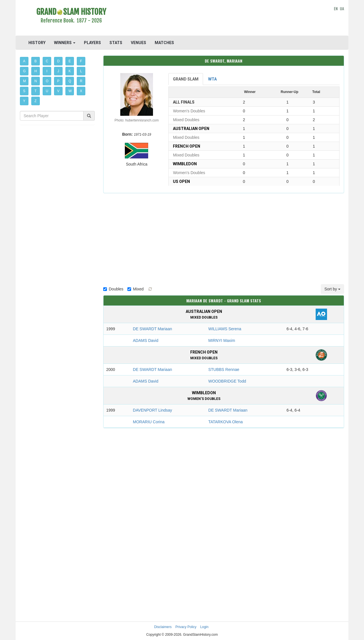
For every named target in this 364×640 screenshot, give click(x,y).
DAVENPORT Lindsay (152, 410)
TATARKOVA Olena (225, 422)
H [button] (36, 71)
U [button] (47, 91)
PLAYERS (92, 43)
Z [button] (35, 101)
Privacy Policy (186, 627)
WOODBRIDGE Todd (227, 381)
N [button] (36, 81)
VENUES (138, 43)
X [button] (81, 91)
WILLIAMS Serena (225, 329)
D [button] (58, 61)
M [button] (24, 81)
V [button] (58, 91)
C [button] (47, 61)
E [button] (70, 61)
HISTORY (37, 43)
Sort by (332, 289)
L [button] (81, 71)
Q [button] (70, 81)
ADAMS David (145, 340)
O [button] (47, 81)
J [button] (58, 71)
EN (336, 8)
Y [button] (24, 101)
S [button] (24, 91)
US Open (181, 181)
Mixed (136, 289)
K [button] (70, 71)
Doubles (113, 289)
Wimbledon (185, 164)
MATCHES (164, 43)
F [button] (81, 61)
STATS (116, 43)
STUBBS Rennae (224, 369)
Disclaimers (163, 627)
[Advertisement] (224, 18)
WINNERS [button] (65, 43)
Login (204, 627)
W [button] (70, 91)
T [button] (35, 91)
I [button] (47, 71)
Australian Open (191, 129)
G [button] (24, 71)
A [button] (24, 61)
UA (342, 8)
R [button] (81, 81)
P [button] (58, 81)
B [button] (36, 61)
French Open (187, 146)
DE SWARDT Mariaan (152, 329)
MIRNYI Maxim (222, 340)
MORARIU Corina (149, 422)
